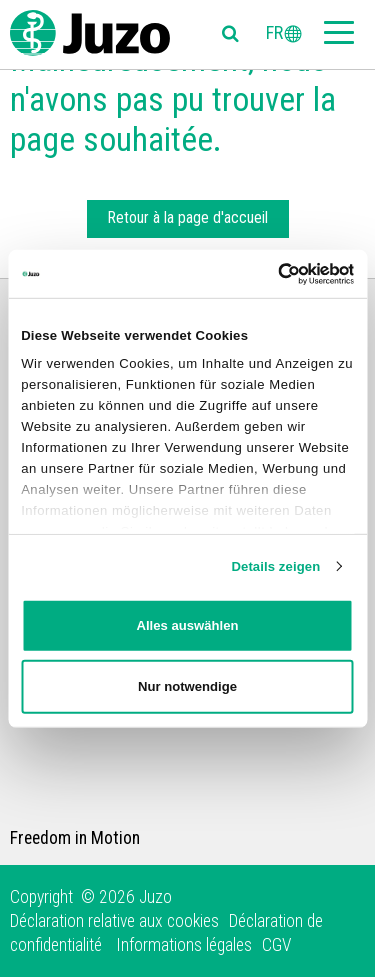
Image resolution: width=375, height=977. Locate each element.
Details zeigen (275, 566)
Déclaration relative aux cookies (114, 921)
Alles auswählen (187, 625)
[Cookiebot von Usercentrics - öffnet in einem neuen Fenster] (268, 273)
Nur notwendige (187, 685)
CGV (276, 945)
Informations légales (184, 945)
